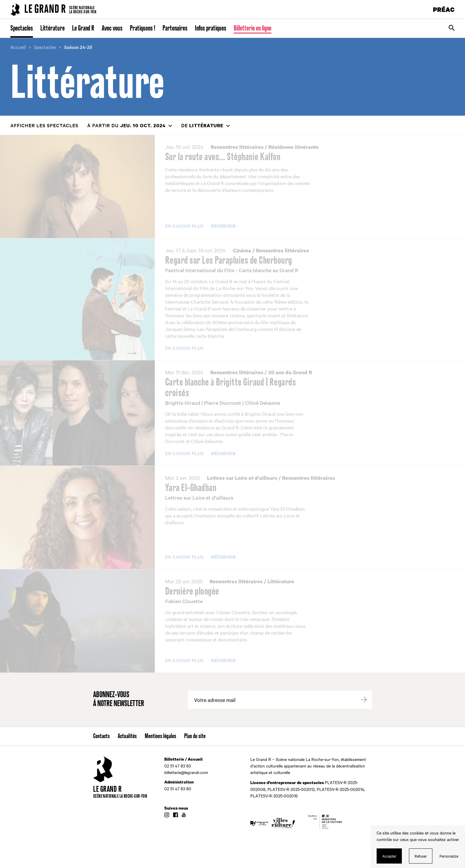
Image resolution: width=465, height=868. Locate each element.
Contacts (101, 736)
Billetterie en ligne (253, 28)
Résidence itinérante (294, 147)
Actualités (127, 736)
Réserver (223, 226)
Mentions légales (160, 736)
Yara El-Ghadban (191, 488)
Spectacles (22, 28)
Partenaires (175, 28)
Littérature (52, 28)
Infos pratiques (211, 28)
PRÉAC (444, 9)
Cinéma (242, 250)
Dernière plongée (192, 592)
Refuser (421, 856)
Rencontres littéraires (237, 147)
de (202, 125)
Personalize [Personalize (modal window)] (449, 856)
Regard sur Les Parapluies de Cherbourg (229, 261)
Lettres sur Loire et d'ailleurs (242, 478)
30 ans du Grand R (290, 372)
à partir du (126, 125)
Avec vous (112, 28)
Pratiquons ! (142, 28)
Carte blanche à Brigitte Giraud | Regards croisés (231, 388)
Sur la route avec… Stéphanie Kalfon (223, 157)
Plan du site (195, 736)
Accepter (389, 856)
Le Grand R (83, 28)
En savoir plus (185, 226)
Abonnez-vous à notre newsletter (119, 699)
